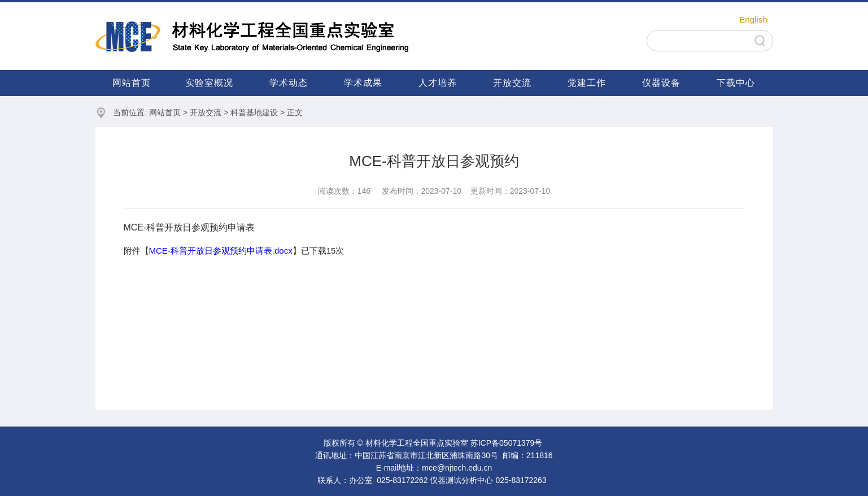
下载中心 (736, 83)
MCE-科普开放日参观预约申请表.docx (221, 251)
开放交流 (512, 83)
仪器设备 (661, 83)
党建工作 (587, 83)
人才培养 (438, 83)
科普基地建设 (254, 112)
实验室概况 (209, 83)
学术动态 (289, 83)
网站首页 (132, 83)
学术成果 (363, 83)
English (753, 19)
